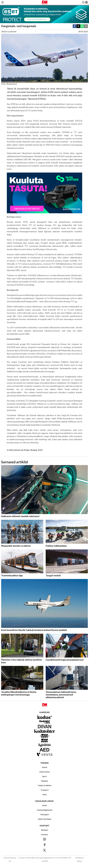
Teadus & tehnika (45, 785)
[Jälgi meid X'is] (44, 850)
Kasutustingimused (45, 810)
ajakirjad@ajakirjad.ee (47, 858)
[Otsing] (83, 3)
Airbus (27, 450)
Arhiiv (45, 805)
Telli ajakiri (45, 814)
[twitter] (78, 26)
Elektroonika (45, 772)
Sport (44, 776)
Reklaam (44, 830)
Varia (44, 794)
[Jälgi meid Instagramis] (44, 839)
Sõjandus (45, 781)
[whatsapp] (82, 26)
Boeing (34, 450)
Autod (45, 767)
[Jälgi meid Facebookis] (44, 845)
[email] (86, 26)
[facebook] (75, 26)
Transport (45, 790)
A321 (40, 450)
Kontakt (45, 834)
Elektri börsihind (44, 819)
